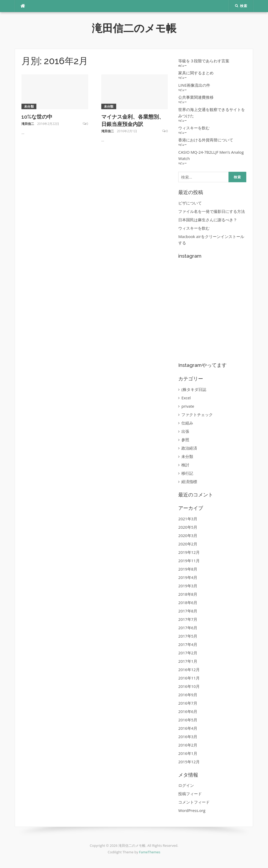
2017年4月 (188, 644)
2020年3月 (188, 535)
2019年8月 (188, 569)
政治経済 (189, 448)
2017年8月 (188, 611)
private (188, 406)
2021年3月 (188, 519)
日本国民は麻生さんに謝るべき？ (208, 220)
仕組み (187, 423)
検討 (185, 465)
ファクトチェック (197, 414)
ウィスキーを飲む (194, 128)
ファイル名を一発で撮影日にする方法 (212, 211)
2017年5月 (188, 636)
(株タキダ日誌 (194, 389)
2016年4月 (188, 728)
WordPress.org (192, 810)
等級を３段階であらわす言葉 (204, 61)
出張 (185, 431)
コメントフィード (194, 802)
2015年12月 (189, 762)
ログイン (186, 785)
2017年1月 (188, 661)
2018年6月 (188, 602)
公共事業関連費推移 (196, 97)
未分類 (29, 106)
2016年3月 (188, 737)
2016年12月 (189, 670)
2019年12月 (189, 552)
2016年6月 (188, 711)
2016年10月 (189, 686)
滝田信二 (28, 124)
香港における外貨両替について (206, 140)
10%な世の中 (37, 117)
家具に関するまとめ (196, 73)
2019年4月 (188, 577)
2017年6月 (188, 628)
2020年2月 (188, 544)
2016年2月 (188, 745)
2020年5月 (188, 527)
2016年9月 (188, 695)
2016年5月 (188, 720)
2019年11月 (189, 561)
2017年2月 (188, 653)
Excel (186, 398)
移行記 (187, 473)
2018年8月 (188, 594)
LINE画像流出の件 (194, 85)
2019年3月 (188, 586)
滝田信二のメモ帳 (134, 28)
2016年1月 (188, 753)
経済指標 (189, 482)
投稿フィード (190, 794)
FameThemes (150, 852)
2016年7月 (188, 703)
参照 (185, 440)
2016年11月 (189, 678)
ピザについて (190, 203)
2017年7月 (188, 619)
